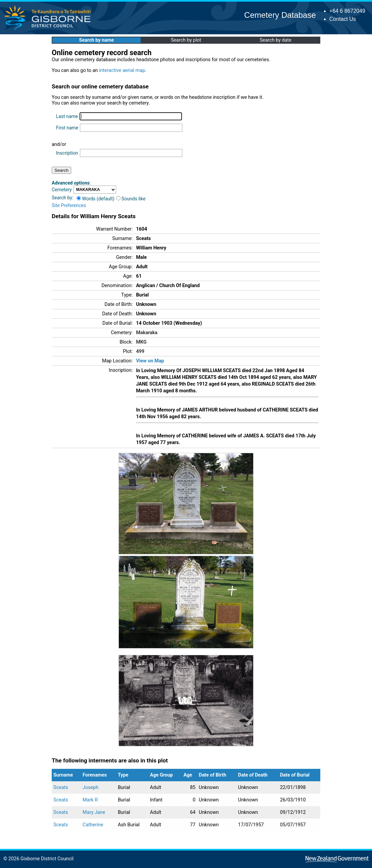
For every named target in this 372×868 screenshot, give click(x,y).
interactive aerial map (122, 70)
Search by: (62, 198)
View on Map (150, 361)
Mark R (90, 800)
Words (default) (96, 199)
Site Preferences (69, 205)
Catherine (93, 825)
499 (140, 351)
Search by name (97, 40)
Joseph (90, 787)
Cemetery (62, 190)
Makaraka (147, 333)
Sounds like (131, 199)
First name (67, 128)
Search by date (275, 40)
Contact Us (343, 19)
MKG (141, 342)
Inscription (67, 153)
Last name (67, 116)
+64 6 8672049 (347, 11)
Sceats (61, 787)
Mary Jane (94, 812)
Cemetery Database (280, 15)
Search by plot (186, 40)
